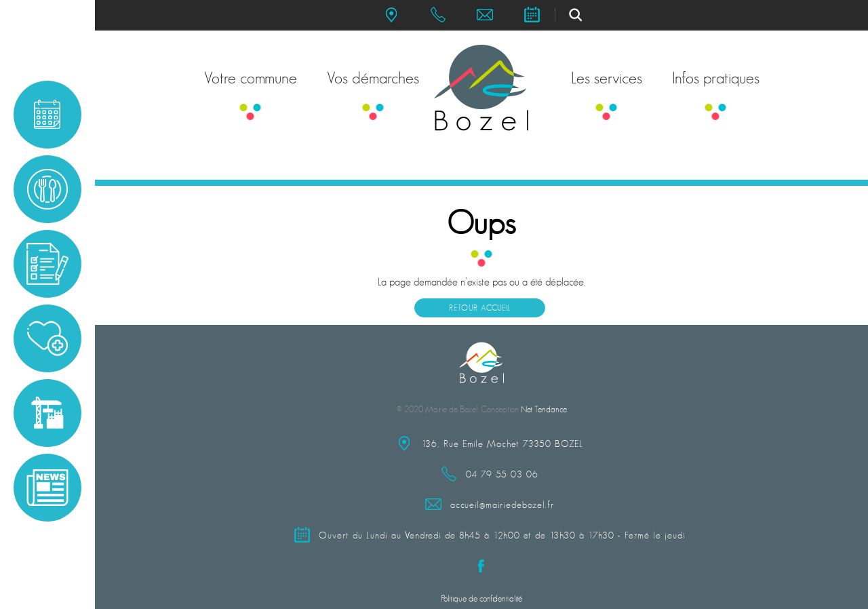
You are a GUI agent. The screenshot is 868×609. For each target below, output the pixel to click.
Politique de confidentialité (481, 598)
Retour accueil (480, 308)
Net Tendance (544, 409)
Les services (607, 78)
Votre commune (251, 78)
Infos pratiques (716, 78)
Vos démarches (373, 78)
